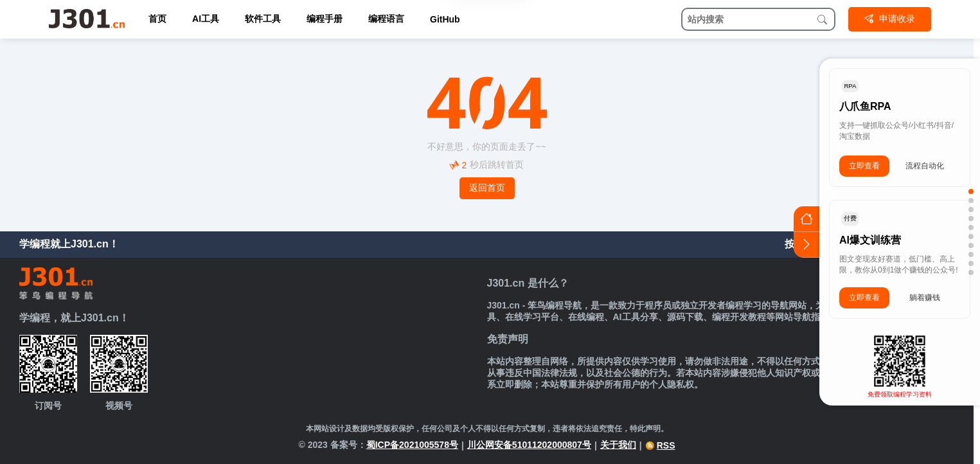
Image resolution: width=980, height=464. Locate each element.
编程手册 (325, 19)
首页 (157, 19)
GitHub (445, 19)
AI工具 (206, 19)
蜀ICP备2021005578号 (412, 445)
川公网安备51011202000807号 (529, 445)
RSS (660, 445)
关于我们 (618, 445)
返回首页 (487, 188)
